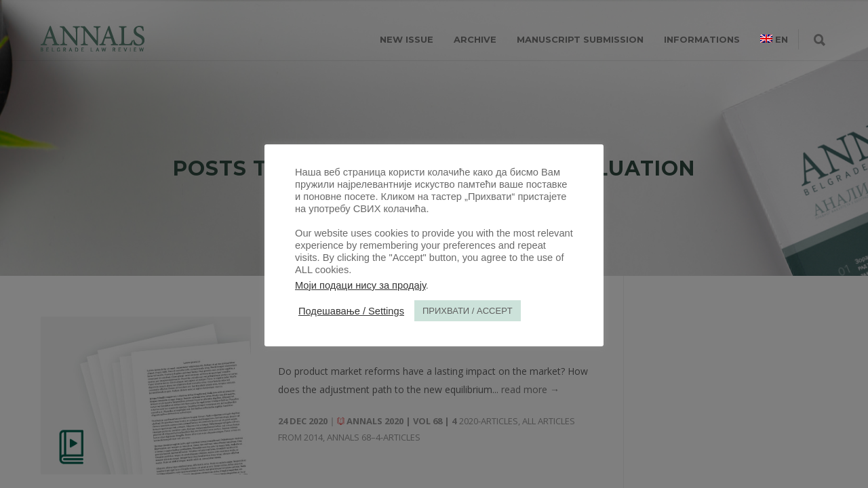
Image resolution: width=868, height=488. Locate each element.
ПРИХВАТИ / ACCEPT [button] (468, 311)
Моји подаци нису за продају (360, 285)
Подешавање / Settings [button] (351, 311)
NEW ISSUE (407, 39)
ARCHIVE (475, 39)
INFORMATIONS (702, 39)
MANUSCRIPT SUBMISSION (580, 39)
